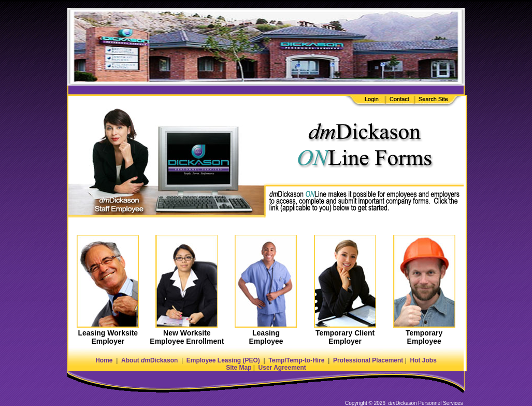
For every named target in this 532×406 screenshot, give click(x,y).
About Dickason (149, 360)
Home (104, 360)
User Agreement (282, 368)
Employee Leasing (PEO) (223, 360)
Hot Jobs (423, 360)
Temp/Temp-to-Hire (296, 360)
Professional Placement (368, 360)
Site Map (239, 368)
